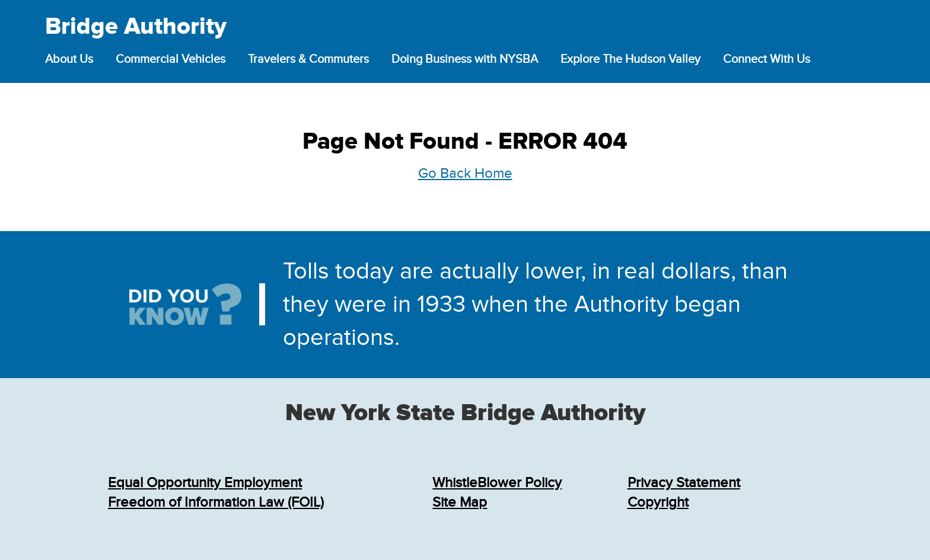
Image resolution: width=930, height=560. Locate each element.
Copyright (658, 502)
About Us (69, 59)
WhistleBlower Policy (497, 483)
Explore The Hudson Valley (630, 59)
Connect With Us (767, 59)
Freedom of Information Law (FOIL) (216, 502)
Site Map (460, 502)
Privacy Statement (684, 483)
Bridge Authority (136, 27)
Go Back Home (465, 173)
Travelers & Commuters (308, 59)
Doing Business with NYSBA (465, 59)
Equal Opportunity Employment (205, 483)
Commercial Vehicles (171, 59)
